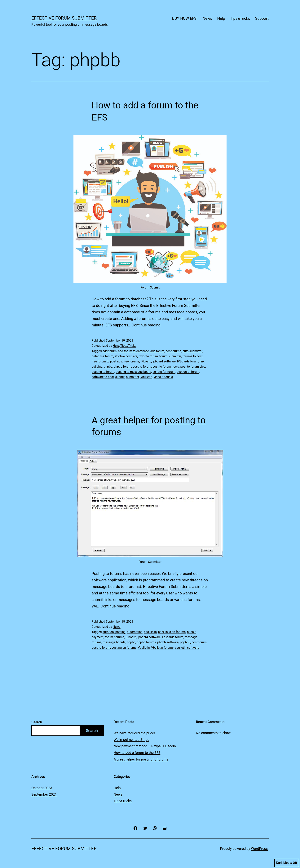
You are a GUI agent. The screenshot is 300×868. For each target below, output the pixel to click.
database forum (102, 356)
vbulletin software (187, 648)
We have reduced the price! (134, 733)
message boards (114, 642)
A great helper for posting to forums (141, 759)
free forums (131, 361)
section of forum (188, 372)
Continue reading (146, 325)
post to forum (142, 367)
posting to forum (103, 372)
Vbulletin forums (162, 648)
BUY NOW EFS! (185, 18)
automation (135, 632)
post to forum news (166, 367)
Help (221, 18)
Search (37, 722)
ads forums (173, 351)
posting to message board (134, 372)
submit (120, 377)
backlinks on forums (172, 632)
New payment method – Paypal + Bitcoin (145, 746)
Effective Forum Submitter (64, 18)
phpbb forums (146, 642)
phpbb (108, 367)
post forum (199, 642)
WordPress (259, 849)
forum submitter (170, 356)
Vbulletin (146, 377)
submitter (132, 377)
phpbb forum (122, 367)
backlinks (150, 632)
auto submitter (192, 351)
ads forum (157, 351)
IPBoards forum (188, 361)
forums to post (193, 356)
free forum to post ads (107, 361)
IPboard (146, 361)
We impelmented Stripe (131, 740)
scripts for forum (164, 372)
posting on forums (124, 648)
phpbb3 (185, 642)
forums (119, 637)
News (207, 18)
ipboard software (164, 361)
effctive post (123, 356)
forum (109, 637)
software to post (103, 377)
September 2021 (44, 794)
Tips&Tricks (240, 18)
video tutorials (163, 377)
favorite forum (148, 356)
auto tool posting (114, 632)
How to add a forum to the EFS (137, 753)
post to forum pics (193, 367)
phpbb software (168, 642)
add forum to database (134, 351)
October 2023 (42, 788)
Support (262, 18)
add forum (110, 351)
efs (135, 356)
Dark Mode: (287, 863)
